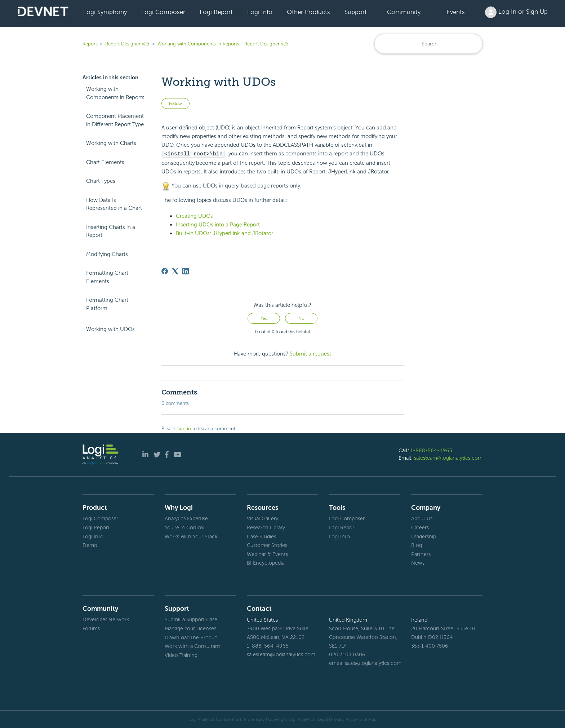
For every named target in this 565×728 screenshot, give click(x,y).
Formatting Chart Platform (107, 304)
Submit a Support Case (191, 619)
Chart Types (101, 181)
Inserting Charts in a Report (111, 231)
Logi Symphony (105, 12)
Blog (417, 545)
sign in (184, 428)
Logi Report (216, 12)
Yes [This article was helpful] (264, 318)
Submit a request (310, 353)
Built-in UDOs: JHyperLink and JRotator (224, 233)
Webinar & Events (267, 554)
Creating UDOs (194, 216)
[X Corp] (175, 271)
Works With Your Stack (191, 536)
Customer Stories (267, 545)
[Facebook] (165, 271)
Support (356, 12)
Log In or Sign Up (516, 12)
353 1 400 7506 (430, 645)
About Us (422, 518)
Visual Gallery (263, 518)
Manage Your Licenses (190, 628)
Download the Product (192, 637)
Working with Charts (111, 143)
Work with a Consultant (192, 646)
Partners (421, 554)
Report (90, 44)
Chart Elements (105, 162)
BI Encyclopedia (266, 562)
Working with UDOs (110, 329)
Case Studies (261, 536)
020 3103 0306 (347, 654)
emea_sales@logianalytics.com (365, 663)
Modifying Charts (107, 254)
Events (456, 12)
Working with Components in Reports (115, 93)
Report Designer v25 (127, 44)
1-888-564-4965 (431, 450)
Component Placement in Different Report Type (115, 120)
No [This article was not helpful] (301, 318)
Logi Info (260, 12)
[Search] (428, 44)
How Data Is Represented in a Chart (114, 204)
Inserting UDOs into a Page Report (218, 224)
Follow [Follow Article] (175, 103)
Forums (91, 628)
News (418, 562)
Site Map (368, 719)
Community (404, 12)
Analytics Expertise (186, 518)
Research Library (266, 527)
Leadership (424, 536)
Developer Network (106, 619)
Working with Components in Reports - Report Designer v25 (223, 44)
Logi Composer (163, 12)
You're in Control (185, 527)
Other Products (308, 12)
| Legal (322, 719)
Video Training (181, 655)
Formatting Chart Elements (107, 277)
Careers (420, 527)
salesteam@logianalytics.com (448, 458)
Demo (90, 545)
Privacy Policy (344, 719)
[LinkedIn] (186, 271)
